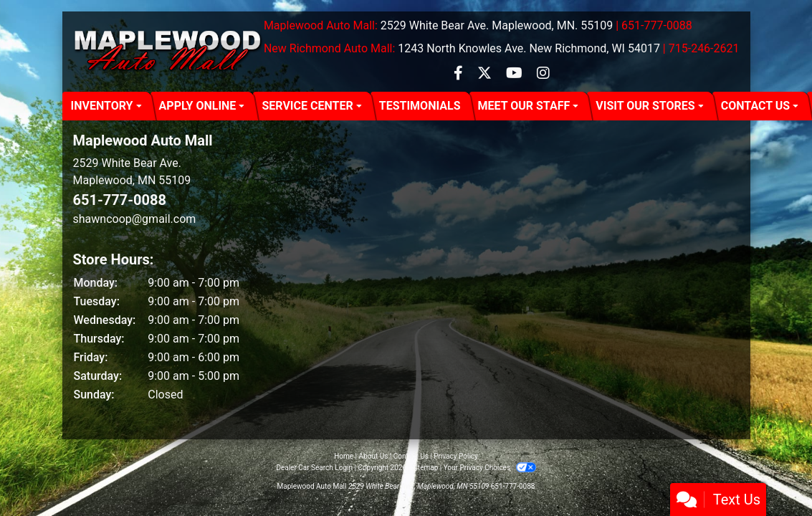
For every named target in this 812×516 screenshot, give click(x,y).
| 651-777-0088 (654, 25)
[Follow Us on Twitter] (486, 74)
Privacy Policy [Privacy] (456, 456)
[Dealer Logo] (168, 52)
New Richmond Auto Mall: (329, 48)
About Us (374, 456)
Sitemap (425, 468)
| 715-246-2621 (701, 48)
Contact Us (411, 456)
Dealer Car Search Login (314, 468)
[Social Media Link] (543, 74)
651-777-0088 (120, 200)
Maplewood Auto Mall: (321, 25)
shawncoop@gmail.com (135, 219)
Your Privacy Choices (490, 468)
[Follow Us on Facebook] (460, 74)
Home (344, 456)
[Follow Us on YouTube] (516, 74)
